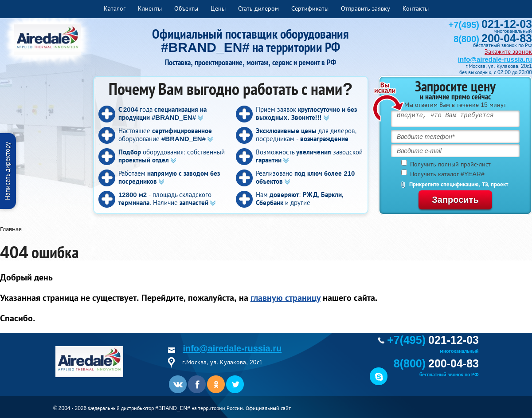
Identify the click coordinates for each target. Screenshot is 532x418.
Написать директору (7, 171)
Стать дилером (258, 8)
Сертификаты (310, 8)
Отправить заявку (366, 8)
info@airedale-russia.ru (495, 59)
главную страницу (286, 298)
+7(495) (490, 25)
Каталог (115, 8)
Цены (218, 8)
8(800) (493, 39)
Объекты (186, 8)
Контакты (416, 8)
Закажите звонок (508, 51)
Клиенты (150, 8)
